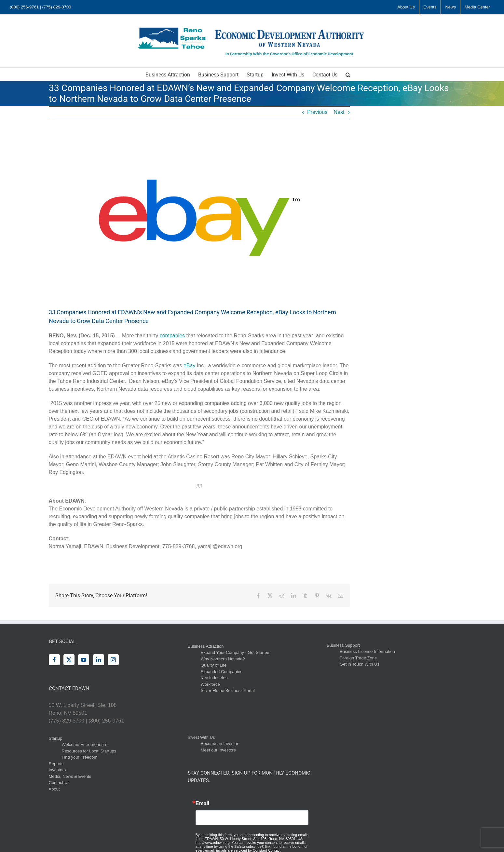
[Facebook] (54, 660)
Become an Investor (220, 744)
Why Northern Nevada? (223, 659)
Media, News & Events (70, 776)
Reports (56, 764)
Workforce (210, 684)
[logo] (199, 218)
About (54, 789)
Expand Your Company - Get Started (235, 652)
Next (339, 112)
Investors (57, 770)
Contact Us (59, 783)
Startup (56, 738)
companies (173, 336)
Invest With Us (201, 737)
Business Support (343, 645)
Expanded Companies (222, 672)
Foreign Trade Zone (358, 658)
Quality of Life (214, 665)
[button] (348, 74)
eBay (190, 365)
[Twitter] (69, 660)
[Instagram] (113, 660)
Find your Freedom (80, 757)
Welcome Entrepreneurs (85, 744)
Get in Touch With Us (360, 664)
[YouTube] (84, 660)
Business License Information (367, 651)
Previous (317, 112)
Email (203, 804)
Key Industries (214, 678)
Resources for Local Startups (89, 751)
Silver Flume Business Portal (228, 690)
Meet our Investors (218, 750)
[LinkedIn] (99, 660)
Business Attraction (206, 646)
